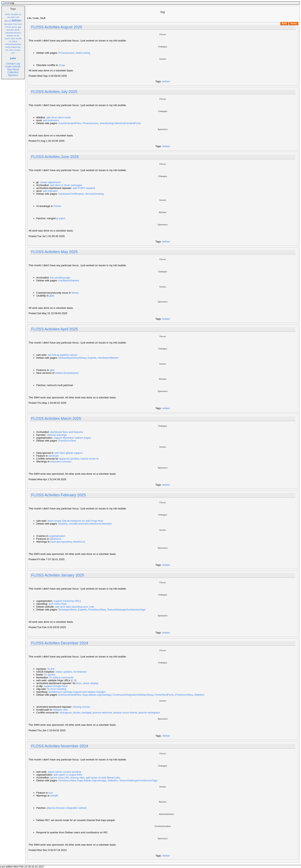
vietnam (17, 50)
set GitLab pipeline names (63, 355)
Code (8, 66)
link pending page (60, 278)
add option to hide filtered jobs (103, 778)
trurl (51, 793)
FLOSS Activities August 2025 (57, 27)
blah (13, 17)
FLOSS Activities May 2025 (54, 252)
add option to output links (68, 775)
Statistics (199, 695)
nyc (10, 41)
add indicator (50, 191)
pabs (5, 3)
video (11, 50)
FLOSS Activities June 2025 (55, 157)
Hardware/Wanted (69, 280)
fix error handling (57, 689)
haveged (86, 713)
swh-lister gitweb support (68, 453)
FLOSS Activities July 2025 (54, 92)
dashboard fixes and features (67, 432)
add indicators (51, 120)
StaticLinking (83, 53)
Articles (16, 66)
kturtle (77, 713)
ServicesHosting (94, 194)
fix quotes (50, 675)
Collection (13, 72)
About (16, 69)
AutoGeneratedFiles (70, 123)
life (18, 36)
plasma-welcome (102, 713)
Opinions (13, 75)
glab (52, 296)
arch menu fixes (58, 604)
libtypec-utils (60, 710)
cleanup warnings (57, 435)
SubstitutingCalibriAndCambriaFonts (120, 123)
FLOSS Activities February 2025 (58, 495)
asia (9, 17)
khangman (66, 713)
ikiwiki (17, 30)
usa (7, 50)
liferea (75, 293)
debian (17, 20)
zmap (62, 65)
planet (15, 41)
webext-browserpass (67, 373)
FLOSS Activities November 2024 (60, 746)
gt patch (61, 218)
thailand (14, 47)
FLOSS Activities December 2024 (60, 643)
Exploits (92, 358)
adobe (7, 14)
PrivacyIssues (66, 53)
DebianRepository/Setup (72, 358)
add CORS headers (84, 188)
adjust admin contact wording (64, 772)
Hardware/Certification (71, 194)
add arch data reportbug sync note (75, 607)
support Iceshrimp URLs (67, 601)
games (14, 27)
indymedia (9, 33)
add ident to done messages (66, 185)
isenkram (54, 456)
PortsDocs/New (67, 441)
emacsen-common (61, 462)
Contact (11, 64)
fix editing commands (62, 677)
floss (15, 24)
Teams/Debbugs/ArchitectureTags (126, 610)
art (20, 14)
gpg (19, 27)
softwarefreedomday (13, 44)
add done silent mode (58, 117)
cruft (17, 17)
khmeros (17, 33)
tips (19, 47)
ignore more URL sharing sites (67, 778)
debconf (8, 21)
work (13, 53)
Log (18, 64)
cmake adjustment (50, 182)
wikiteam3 (55, 539)
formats (8, 27)
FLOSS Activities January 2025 (58, 575)
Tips (9, 69)
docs (79, 683)
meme (7, 39)
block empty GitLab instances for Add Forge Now (76, 521)
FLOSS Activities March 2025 (56, 418)
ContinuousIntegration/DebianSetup (133, 695)
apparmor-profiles (69, 459)
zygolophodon (57, 536)
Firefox (57, 206)
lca (15, 36)
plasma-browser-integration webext (67, 808)
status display (91, 683)
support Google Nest (56, 686)
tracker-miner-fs (90, 459)
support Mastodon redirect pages (72, 438)
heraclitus (10, 30)
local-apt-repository (61, 542)
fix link (51, 669)
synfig (8, 47)
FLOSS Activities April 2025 (54, 329)
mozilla (18, 39)
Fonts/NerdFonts (164, 695)
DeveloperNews (67, 610)
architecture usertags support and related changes (77, 692)
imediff (54, 796)
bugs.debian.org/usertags (97, 695)
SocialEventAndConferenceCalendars (90, 524)
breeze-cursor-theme (125, 713)
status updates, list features (71, 672)
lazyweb (10, 36)
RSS (284, 23)
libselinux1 (79, 542)
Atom (294, 23)
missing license (81, 707)
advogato (14, 14)
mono (13, 39)
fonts (20, 24)
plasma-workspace (149, 713)
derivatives (9, 24)
